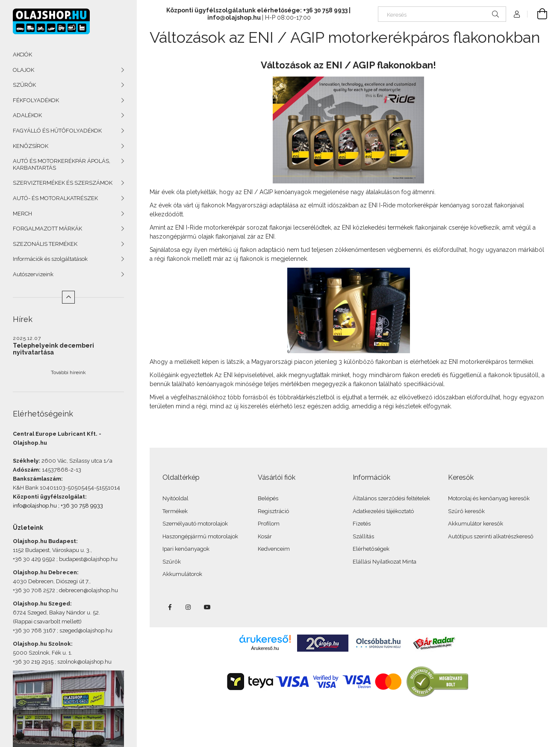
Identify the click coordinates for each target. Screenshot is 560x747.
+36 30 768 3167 (34, 630)
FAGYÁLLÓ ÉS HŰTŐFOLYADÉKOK (57, 131)
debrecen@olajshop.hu (88, 590)
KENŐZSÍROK (31, 146)
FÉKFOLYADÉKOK (36, 100)
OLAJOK (24, 70)
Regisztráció (273, 511)
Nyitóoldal (175, 498)
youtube (207, 607)
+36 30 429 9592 (34, 559)
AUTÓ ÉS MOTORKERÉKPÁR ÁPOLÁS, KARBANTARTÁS (62, 164)
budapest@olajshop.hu (88, 559)
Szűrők (172, 562)
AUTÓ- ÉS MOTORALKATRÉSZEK (55, 198)
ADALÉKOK (27, 115)
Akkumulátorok (182, 574)
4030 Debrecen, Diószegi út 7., (52, 581)
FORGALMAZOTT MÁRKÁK (47, 229)
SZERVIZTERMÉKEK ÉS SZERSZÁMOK (63, 183)
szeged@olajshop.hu (86, 630)
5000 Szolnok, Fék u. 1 (42, 653)
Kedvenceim (274, 549)
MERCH (22, 214)
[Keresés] (442, 14)
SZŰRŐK (24, 85)
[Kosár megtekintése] (537, 14)
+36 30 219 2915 (33, 662)
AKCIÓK (22, 55)
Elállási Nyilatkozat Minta (385, 562)
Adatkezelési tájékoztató (383, 511)
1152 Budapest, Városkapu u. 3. (52, 550)
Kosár (265, 536)
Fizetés (362, 524)
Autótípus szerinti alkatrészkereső (491, 536)
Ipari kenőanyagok (186, 549)
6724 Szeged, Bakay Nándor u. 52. (56, 613)
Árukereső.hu (265, 648)
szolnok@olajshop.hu (84, 662)
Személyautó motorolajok (195, 524)
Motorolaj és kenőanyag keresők (489, 498)
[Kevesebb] (68, 297)
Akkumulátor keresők (476, 524)
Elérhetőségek (371, 549)
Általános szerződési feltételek (391, 498)
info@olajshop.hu (35, 506)
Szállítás (363, 536)
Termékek (175, 511)
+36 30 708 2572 (34, 590)
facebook (170, 607)
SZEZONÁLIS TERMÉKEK (45, 244)
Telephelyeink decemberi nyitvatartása (53, 349)
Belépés (268, 498)
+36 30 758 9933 (82, 506)
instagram (189, 607)
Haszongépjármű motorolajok (200, 536)
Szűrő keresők (466, 511)
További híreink (68, 372)
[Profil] (517, 14)
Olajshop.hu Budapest (44, 541)
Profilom (269, 524)
